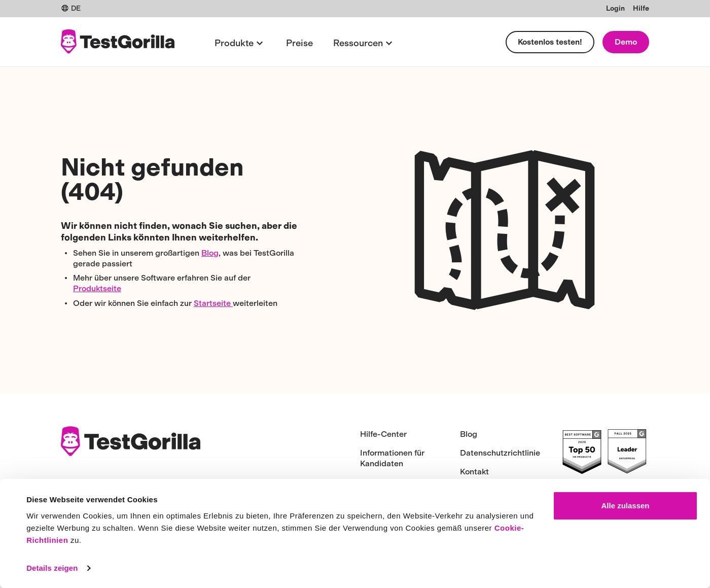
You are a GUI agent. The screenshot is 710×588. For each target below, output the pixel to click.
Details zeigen (52, 568)
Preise (299, 43)
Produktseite (97, 288)
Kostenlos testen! (550, 42)
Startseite (213, 303)
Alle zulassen (625, 506)
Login (615, 8)
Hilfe (641, 8)
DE (71, 8)
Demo (626, 42)
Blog (210, 253)
